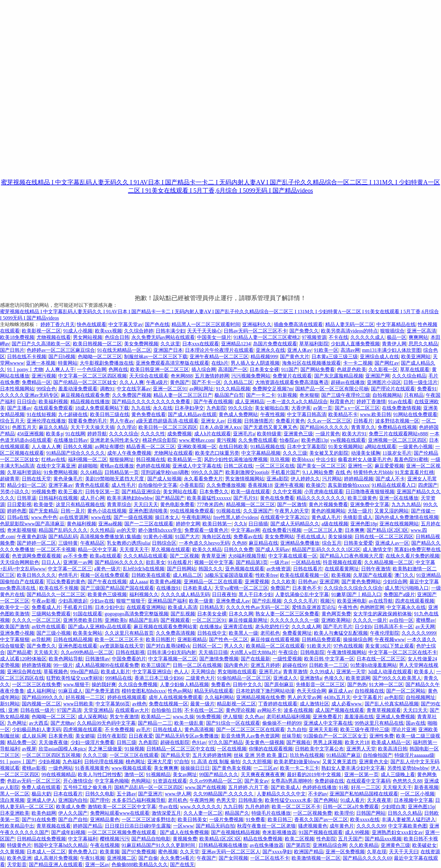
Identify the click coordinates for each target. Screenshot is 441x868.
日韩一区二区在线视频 (197, 665)
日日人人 (51, 562)
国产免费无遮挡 (102, 691)
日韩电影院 (312, 652)
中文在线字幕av (134, 389)
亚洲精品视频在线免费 (261, 697)
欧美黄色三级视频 (107, 594)
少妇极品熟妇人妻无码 (36, 729)
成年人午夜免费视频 (129, 453)
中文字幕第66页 (113, 704)
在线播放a (210, 627)
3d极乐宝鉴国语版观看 (229, 575)
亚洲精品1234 (236, 344)
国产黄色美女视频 (232, 768)
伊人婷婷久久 (305, 479)
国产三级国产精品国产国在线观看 (117, 588)
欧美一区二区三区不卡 (119, 639)
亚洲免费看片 (327, 717)
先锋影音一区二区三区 (320, 684)
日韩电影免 (251, 800)
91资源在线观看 (170, 781)
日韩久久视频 (78, 447)
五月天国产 (350, 839)
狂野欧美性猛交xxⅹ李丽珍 (75, 678)
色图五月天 (24, 427)
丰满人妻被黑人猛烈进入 (409, 819)
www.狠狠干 (76, 684)
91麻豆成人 (70, 691)
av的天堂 (126, 530)
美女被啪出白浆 (272, 408)
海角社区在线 (217, 537)
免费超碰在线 (329, 781)
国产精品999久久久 (43, 697)
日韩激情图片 (259, 421)
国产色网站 (326, 800)
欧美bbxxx (303, 459)
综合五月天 (12, 421)
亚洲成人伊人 (41, 800)
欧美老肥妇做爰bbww (297, 762)
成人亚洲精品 (250, 402)
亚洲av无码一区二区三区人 (231, 852)
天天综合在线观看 (149, 376)
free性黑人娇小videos (236, 517)
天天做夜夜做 (53, 742)
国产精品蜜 (19, 652)
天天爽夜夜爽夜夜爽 (263, 774)
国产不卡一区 (206, 382)
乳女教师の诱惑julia (128, 543)
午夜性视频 (273, 414)
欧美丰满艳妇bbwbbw (130, 498)
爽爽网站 (418, 337)
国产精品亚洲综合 (141, 492)
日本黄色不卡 (307, 588)
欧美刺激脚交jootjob (247, 472)
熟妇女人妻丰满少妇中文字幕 (353, 768)
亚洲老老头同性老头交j (115, 440)
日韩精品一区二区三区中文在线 (181, 749)
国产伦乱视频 (267, 601)
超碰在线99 (295, 665)
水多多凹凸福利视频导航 (139, 800)
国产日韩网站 (182, 569)
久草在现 (377, 852)
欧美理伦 (344, 813)
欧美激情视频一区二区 (316, 858)
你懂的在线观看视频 (271, 749)
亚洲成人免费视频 (395, 717)
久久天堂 (190, 852)
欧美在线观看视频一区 (304, 575)
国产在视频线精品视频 (236, 832)
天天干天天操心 (204, 331)
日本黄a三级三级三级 (335, 357)
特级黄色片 (19, 845)
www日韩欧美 (78, 704)
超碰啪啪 (88, 466)
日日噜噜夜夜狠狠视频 (370, 492)
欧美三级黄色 (362, 498)
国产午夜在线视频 (213, 402)
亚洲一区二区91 (170, 389)
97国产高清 (69, 710)
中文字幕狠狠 (15, 639)
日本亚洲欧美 (15, 813)
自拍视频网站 (387, 395)
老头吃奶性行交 (272, 627)
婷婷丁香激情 (371, 402)
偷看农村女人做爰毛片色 (365, 459)
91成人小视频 (78, 331)
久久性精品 (102, 530)
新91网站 (10, 704)
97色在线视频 (348, 646)
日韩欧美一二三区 (329, 665)
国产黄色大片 (295, 357)
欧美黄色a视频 (166, 582)
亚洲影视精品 (192, 639)
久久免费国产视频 (132, 395)
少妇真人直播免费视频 (355, 344)
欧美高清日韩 (393, 749)
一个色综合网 (92, 369)
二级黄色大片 (200, 678)
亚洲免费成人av (233, 601)
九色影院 (216, 408)
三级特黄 (68, 543)
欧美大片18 (357, 742)
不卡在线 (338, 337)
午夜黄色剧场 (32, 537)
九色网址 (17, 723)
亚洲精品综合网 (330, 845)
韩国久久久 (211, 569)
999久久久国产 (207, 472)
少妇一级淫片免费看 (92, 742)
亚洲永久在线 (270, 350)
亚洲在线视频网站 (399, 524)
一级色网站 (61, 768)
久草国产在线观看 (373, 575)
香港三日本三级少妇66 (159, 678)
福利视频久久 (144, 594)
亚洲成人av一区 (392, 543)
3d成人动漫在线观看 (390, 672)
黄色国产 (180, 382)
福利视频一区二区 (88, 459)
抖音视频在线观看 (342, 562)
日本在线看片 (68, 794)
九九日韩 (233, 807)
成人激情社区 (315, 704)
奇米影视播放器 (279, 832)
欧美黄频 (110, 852)
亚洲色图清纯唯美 (148, 511)
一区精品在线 (306, 562)
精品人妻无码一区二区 (350, 324)
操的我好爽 (104, 684)
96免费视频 (209, 717)
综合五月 (332, 543)
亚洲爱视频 (257, 582)
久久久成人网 (306, 627)
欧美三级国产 (156, 665)
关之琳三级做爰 (105, 749)
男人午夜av (122, 421)
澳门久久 (404, 575)
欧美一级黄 (201, 601)
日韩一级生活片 (420, 382)
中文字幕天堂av (125, 324)
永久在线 (163, 408)
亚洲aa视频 (110, 524)
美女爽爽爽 (166, 768)
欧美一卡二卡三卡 (300, 768)
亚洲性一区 (360, 466)
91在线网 (75, 434)
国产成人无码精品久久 (295, 524)
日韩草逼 (27, 498)
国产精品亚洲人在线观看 (56, 864)
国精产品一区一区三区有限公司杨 (332, 389)
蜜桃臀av (426, 620)
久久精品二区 (238, 382)
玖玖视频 (280, 459)
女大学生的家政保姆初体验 (383, 614)
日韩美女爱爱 (358, 543)
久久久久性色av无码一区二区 (258, 607)
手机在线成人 (311, 537)
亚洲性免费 (382, 736)
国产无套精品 (43, 511)
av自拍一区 (401, 620)
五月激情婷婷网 (212, 376)
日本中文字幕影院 (307, 447)
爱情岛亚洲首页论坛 (314, 607)
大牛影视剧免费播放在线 (107, 363)
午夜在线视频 (105, 845)
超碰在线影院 (175, 742)
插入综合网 (204, 369)
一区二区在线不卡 (270, 858)
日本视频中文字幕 (413, 800)
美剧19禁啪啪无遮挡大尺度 (115, 479)
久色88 (239, 543)
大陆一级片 (360, 511)
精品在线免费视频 (263, 839)
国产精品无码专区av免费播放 (187, 736)
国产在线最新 (255, 659)
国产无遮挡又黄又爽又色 (270, 427)
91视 (344, 787)
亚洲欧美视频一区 (197, 447)
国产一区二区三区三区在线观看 (251, 729)
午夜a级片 (157, 382)
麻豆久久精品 (53, 427)
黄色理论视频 (240, 710)
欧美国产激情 (15, 627)
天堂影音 (17, 864)
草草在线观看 (415, 369)
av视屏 (29, 749)
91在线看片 (180, 562)
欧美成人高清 (183, 607)
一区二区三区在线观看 (134, 755)
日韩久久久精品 (405, 813)
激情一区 (134, 774)
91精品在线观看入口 (394, 485)
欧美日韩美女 (192, 819)
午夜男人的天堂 (292, 511)
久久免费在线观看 (258, 440)
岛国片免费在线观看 (275, 344)
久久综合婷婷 (139, 331)
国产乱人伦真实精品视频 (392, 704)
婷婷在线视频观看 (127, 697)
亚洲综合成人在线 (379, 357)
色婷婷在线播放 (319, 787)
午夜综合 (288, 652)
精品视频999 (264, 357)
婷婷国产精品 (88, 826)
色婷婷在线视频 (153, 466)
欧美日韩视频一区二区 (97, 344)
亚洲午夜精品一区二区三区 (219, 357)
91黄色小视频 (158, 537)
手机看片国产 (285, 472)
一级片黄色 (328, 434)
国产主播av (19, 408)
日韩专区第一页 (102, 492)
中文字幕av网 (245, 530)
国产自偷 (148, 858)
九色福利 (72, 762)
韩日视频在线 (151, 459)
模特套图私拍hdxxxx (144, 691)
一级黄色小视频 (416, 447)
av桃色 (139, 704)
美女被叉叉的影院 (329, 453)
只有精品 (414, 395)
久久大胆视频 (257, 762)
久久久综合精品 (409, 376)
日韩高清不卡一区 (394, 627)
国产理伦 (100, 800)
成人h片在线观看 (213, 434)
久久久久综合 (124, 434)
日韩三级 (126, 742)
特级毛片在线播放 (271, 813)
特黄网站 (68, 363)
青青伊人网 (394, 344)
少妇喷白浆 (394, 807)
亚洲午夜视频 (289, 485)
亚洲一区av (97, 864)
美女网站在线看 (180, 492)
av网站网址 (201, 389)
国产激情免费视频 (219, 659)
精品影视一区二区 (236, 704)
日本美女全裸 (264, 369)
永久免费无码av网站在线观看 (163, 337)
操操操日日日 (195, 768)
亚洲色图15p (421, 807)
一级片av (279, 562)
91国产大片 (187, 537)
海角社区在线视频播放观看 (311, 363)
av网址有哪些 (109, 447)
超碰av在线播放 (348, 382)
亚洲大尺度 (160, 762)
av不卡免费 (75, 556)
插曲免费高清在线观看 (298, 324)
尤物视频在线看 (54, 337)
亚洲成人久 (285, 678)
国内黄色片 (236, 665)
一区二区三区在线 (275, 466)
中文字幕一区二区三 (70, 569)
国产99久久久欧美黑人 (397, 678)
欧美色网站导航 (66, 659)
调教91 (107, 389)
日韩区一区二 (207, 646)
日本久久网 (241, 614)
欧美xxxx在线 (365, 819)
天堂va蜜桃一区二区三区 (241, 588)
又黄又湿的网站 (391, 511)
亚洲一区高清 (421, 331)
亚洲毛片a (244, 434)
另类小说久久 (15, 492)
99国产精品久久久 (219, 774)
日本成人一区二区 (46, 852)
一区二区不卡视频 (56, 549)
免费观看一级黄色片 (206, 530)
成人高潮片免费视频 (56, 858)
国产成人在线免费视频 (184, 832)
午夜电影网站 (196, 517)
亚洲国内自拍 (73, 800)
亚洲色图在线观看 (78, 646)
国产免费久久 (304, 331)
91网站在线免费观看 (415, 414)
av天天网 (425, 627)
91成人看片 (352, 800)
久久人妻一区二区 (203, 813)
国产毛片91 (246, 498)
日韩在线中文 (212, 633)
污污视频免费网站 (251, 376)
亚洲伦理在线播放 (46, 421)
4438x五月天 (337, 697)
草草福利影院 (314, 344)
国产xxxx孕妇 (277, 852)
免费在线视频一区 (168, 704)
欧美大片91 (354, 434)
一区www (183, 826)
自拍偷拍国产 (378, 755)
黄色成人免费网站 (238, 414)
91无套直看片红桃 (414, 472)
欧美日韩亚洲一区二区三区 (160, 369)
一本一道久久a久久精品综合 (297, 402)
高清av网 (350, 350)
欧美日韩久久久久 (36, 575)
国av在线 (415, 723)
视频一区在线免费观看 (105, 575)
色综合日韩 (117, 337)
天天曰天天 (146, 504)
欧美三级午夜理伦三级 (365, 729)
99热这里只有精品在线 (379, 723)
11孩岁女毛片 (397, 453)
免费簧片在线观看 (292, 376)
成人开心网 (92, 498)
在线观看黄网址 (342, 569)
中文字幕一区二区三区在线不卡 (403, 652)
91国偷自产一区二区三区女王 (335, 736)
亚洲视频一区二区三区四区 (398, 440)
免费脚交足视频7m (273, 389)
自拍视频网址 (420, 697)
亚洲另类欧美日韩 (83, 620)
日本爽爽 (355, 530)
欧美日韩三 (280, 819)
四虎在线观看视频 (415, 601)
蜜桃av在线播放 (117, 466)
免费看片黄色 (290, 421)
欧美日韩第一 (217, 524)
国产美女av (256, 781)
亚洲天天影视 (323, 729)
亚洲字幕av (60, 485)
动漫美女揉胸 (366, 453)
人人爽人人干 (60, 369)
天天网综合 (203, 672)
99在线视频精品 (58, 774)
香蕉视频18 (260, 485)
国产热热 (357, 684)
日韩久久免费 (239, 549)
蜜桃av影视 (34, 768)
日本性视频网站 (17, 389)
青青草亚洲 (213, 556)
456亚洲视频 (30, 434)
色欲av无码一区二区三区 (34, 781)
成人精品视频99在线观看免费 (107, 665)
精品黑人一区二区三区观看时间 (206, 324)
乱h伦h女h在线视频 (144, 569)
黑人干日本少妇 (256, 594)
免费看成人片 (46, 607)
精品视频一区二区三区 (251, 504)
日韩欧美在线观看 (151, 575)
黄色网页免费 (336, 614)
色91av (199, 742)
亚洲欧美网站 (336, 620)
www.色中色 (44, 517)
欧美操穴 (316, 485)
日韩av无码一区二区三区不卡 (255, 331)
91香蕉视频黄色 (92, 768)
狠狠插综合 (392, 331)
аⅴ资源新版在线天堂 (122, 646)
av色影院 (394, 697)
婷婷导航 (97, 434)
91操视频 (134, 749)
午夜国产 (206, 858)
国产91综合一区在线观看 (233, 723)
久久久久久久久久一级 (295, 620)
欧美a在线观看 (106, 556)
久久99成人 (322, 672)
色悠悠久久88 (407, 781)
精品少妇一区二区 (27, 485)
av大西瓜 (38, 723)
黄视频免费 (185, 839)
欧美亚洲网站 (416, 357)
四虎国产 (428, 485)
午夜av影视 (44, 601)
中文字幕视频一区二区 (173, 659)
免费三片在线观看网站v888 (398, 434)
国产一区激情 (292, 504)
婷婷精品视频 (359, 479)
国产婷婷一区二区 (36, 543)
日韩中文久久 (247, 684)
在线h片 (220, 363)
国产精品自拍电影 (151, 839)
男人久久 (234, 646)
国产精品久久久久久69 (367, 858)
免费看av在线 (248, 537)
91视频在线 (228, 511)
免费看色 (221, 684)
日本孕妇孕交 (189, 408)
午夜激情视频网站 (347, 652)
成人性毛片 (124, 485)
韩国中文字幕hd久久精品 (61, 845)
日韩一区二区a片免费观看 (351, 807)
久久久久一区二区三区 (36, 620)
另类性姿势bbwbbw (408, 768)
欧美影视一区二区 (41, 331)
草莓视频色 (56, 672)
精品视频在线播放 (90, 402)
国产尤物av (63, 723)
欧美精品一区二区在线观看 (275, 646)
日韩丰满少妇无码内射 (171, 652)
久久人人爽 (132, 382)
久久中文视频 (287, 492)
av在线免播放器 (267, 845)
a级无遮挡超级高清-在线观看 (167, 421)
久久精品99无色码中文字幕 (106, 723)
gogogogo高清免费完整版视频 (137, 614)
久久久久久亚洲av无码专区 (29, 395)
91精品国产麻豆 (344, 755)
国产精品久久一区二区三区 (56, 594)
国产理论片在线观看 (393, 389)
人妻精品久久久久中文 (281, 794)
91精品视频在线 (268, 447)
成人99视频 (357, 832)
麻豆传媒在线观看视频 (275, 639)
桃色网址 (135, 762)
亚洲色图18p (364, 524)
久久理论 (126, 427)
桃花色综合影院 (160, 440)
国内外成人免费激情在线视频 (407, 517)
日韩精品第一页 (122, 472)
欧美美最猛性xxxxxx (209, 498)
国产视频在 (299, 742)
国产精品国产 (170, 498)
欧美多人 (424, 672)
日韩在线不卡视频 (27, 357)
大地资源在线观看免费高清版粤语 (292, 382)
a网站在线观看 (381, 447)
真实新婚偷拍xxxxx (349, 485)
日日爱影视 (19, 504)
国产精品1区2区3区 (387, 530)
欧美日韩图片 (160, 639)
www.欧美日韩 (375, 414)
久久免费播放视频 (226, 485)
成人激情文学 (377, 549)
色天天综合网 (311, 691)
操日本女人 (167, 517)
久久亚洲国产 (258, 511)
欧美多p (55, 434)
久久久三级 (295, 453)
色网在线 (118, 369)
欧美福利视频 (53, 402)
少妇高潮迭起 (73, 601)
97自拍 (182, 762)
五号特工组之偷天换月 (88, 787)
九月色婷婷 (257, 807)
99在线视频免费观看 (192, 511)
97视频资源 (314, 337)
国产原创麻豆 (279, 684)
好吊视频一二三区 (85, 697)
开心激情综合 (78, 781)
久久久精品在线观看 (145, 556)
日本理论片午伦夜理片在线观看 (219, 350)
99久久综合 (240, 408)
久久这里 (170, 344)
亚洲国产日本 (168, 350)
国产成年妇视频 (68, 832)
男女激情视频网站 (245, 479)
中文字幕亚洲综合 (152, 672)
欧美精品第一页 (185, 459)
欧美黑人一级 (243, 633)
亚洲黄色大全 (374, 762)
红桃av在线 (53, 459)
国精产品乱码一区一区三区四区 (149, 787)
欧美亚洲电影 (352, 601)
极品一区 (397, 337)
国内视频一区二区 (41, 704)
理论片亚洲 (404, 729)
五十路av (126, 794)
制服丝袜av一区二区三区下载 (156, 357)
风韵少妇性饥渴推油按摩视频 (236, 459)
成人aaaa (138, 582)
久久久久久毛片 (301, 601)
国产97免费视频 (139, 852)
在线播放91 (168, 588)
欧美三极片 (70, 492)
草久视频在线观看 (171, 549)
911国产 (290, 369)
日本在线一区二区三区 (381, 659)
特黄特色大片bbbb (373, 472)
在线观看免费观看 (53, 408)
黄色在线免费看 (277, 498)
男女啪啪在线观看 (237, 672)
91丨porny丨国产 (18, 762)
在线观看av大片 (132, 710)
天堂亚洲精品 (98, 710)
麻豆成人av (340, 691)
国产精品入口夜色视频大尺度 (352, 556)
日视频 (235, 421)
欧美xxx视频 (108, 331)
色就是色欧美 (352, 369)
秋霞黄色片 (342, 402)
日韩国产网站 (371, 813)
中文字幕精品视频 (261, 453)
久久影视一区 (383, 369)
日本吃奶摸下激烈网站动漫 (265, 691)
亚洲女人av (213, 421)
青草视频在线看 (54, 826)
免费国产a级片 (399, 594)
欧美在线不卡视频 (59, 588)
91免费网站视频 (61, 472)
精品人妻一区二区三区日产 (183, 395)
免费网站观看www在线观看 (120, 813)
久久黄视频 (12, 852)
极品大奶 (41, 794)
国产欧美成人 (285, 787)
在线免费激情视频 (401, 408)
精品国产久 (237, 813)
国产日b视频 (62, 357)
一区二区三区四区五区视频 (51, 755)
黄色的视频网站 (328, 511)
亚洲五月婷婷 (265, 665)
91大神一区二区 (386, 684)
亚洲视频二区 (122, 858)
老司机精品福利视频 (288, 717)
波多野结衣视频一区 (397, 421)
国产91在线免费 (39, 819)
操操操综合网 (358, 639)
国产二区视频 (184, 556)
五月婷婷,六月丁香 (248, 787)
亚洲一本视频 (41, 363)
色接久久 (334, 678)
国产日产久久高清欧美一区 (41, 344)
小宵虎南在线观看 (324, 492)
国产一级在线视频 (133, 517)
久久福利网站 (219, 697)
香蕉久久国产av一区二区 (321, 819)
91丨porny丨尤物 (25, 369)
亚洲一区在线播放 (399, 498)
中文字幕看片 (367, 697)
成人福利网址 (41, 691)
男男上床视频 (328, 742)
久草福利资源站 (24, 472)
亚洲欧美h (116, 620)
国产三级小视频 (54, 633)
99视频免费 (44, 492)
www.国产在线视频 (205, 787)
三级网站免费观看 (51, 614)
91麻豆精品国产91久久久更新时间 (159, 845)
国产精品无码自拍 (215, 826)
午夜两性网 (202, 800)
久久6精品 (91, 472)
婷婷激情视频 (36, 665)
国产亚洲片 (150, 794)
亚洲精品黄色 (105, 819)
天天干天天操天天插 (92, 427)
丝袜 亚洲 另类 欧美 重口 (261, 755)
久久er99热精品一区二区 (87, 652)
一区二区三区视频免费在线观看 (123, 832)
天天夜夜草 (379, 800)
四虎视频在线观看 (83, 729)
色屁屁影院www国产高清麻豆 (32, 524)
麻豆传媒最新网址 (248, 620)
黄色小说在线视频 (107, 511)
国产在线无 (182, 864)
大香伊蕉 (301, 408)
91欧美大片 (319, 646)
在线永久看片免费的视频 (413, 556)
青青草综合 (119, 504)
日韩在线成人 (168, 729)
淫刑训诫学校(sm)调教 (165, 472)
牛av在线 (168, 807)
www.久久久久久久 (201, 807)
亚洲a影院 (277, 479)
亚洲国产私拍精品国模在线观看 (364, 794)
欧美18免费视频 (17, 337)
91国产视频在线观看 (321, 832)
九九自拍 (297, 729)
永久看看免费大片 (203, 479)
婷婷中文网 (188, 524)
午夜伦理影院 (385, 633)
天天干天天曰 (404, 852)
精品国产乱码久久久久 (63, 530)
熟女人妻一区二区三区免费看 (287, 614)
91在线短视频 (41, 414)
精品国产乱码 (144, 620)
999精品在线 (119, 678)
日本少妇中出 (110, 607)
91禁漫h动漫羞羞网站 (374, 665)
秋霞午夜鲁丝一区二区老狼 (266, 826)
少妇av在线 (102, 601)
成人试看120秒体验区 (23, 659)
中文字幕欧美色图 (408, 826)
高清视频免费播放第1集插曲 (111, 537)
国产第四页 (298, 845)
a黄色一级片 (107, 569)
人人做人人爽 (46, 447)
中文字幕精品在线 (396, 324)
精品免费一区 (22, 742)
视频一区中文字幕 (214, 562)
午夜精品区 (92, 543)
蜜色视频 (168, 852)
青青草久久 (363, 427)
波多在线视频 (298, 710)
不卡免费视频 (119, 729)
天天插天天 (46, 652)
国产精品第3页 (252, 562)
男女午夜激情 (124, 717)
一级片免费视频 (226, 819)
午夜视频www (390, 639)
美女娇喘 (85, 736)
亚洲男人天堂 (361, 749)
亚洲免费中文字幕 (370, 504)
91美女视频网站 (345, 447)
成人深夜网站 (92, 717)
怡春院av (289, 440)
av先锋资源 (279, 569)
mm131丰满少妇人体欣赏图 (392, 350)
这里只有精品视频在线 (80, 504)
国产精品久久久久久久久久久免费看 (152, 402)
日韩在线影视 (130, 652)
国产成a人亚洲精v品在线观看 (100, 627)
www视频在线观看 (132, 768)
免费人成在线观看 (41, 787)
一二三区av (265, 768)
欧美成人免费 (71, 807)
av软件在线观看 (49, 627)
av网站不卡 (269, 710)
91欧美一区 (326, 350)
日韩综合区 (164, 543)
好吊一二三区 (366, 787)
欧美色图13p (315, 440)
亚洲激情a (311, 678)
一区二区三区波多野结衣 (149, 819)
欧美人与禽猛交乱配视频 (341, 633)
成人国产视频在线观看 (340, 710)
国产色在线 (157, 324)
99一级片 (63, 665)
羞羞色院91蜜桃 (411, 459)
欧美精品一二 (156, 717)
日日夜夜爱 (141, 736)
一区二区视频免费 (312, 813)
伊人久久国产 (73, 813)
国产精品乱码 (63, 537)
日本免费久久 (214, 492)
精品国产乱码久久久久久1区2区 (326, 549)
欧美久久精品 (207, 549)
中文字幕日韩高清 (307, 414)
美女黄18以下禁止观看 (390, 646)
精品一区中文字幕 (97, 549)
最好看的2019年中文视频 (315, 774)
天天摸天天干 (134, 549)
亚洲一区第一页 (361, 774)
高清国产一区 (233, 369)
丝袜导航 (292, 736)
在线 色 (343, 472)
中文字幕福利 (83, 839)
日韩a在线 (18, 517)
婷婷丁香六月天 (58, 324)
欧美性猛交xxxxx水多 (288, 800)
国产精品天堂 (175, 755)
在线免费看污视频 (282, 530)
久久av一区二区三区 (329, 421)
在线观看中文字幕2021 (285, 517)
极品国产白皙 (229, 395)
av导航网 (41, 639)
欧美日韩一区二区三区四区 (168, 427)
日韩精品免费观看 (321, 639)
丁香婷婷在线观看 (278, 704)
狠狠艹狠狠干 (131, 601)
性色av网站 (180, 691)
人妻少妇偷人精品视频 (184, 684)
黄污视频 (226, 440)
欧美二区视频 (300, 839)
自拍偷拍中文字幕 (158, 485)
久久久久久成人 (367, 337)
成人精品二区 (187, 575)
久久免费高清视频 (175, 633)
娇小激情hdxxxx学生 (160, 530)
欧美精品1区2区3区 (220, 839)
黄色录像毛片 (68, 479)
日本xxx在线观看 (201, 344)
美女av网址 (185, 774)
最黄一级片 (202, 704)
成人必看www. (347, 704)
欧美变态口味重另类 (217, 453)
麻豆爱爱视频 (389, 466)
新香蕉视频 (426, 787)
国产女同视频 (233, 858)
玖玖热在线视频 (307, 755)
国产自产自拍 (73, 819)
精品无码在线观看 (214, 691)
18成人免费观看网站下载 (102, 408)
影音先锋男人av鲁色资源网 (250, 736)
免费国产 (280, 588)
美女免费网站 (279, 537)
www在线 (101, 517)
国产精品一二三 (155, 723)
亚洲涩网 (329, 582)
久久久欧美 (284, 582)
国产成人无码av (272, 549)
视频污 (327, 601)
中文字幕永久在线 (406, 607)
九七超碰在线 (73, 414)
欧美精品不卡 (343, 414)
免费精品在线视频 (397, 427)
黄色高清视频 (199, 729)
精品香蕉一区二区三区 (151, 447)
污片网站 (332, 479)
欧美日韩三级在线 (110, 414)
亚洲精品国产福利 (167, 601)
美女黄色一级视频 (265, 742)
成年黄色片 (342, 826)
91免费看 (255, 819)
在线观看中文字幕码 (368, 781)
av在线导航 (381, 601)
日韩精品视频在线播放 (223, 845)
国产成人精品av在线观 (192, 414)
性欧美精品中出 (17, 826)
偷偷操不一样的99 (282, 723)
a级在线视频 (335, 524)
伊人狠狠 (233, 717)
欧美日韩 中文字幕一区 (329, 659)
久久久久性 (153, 434)
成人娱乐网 (34, 736)
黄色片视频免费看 (328, 504)
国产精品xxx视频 (383, 839)
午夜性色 (348, 607)
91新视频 (287, 395)
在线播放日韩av (71, 440)
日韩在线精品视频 (73, 639)
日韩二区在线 (238, 466)
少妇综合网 (395, 582)
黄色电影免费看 (177, 504)
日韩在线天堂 (36, 479)
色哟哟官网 (372, 607)
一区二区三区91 (209, 620)
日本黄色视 (61, 736)
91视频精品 (158, 774)
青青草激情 (295, 672)
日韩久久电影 (100, 794)
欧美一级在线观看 (251, 492)
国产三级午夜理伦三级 (346, 395)
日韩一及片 (73, 511)
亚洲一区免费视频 (345, 852)
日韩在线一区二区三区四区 (384, 537)
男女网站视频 (88, 337)
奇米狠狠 (309, 395)
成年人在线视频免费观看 (175, 697)
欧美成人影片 (115, 672)
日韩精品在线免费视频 (41, 839)
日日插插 (258, 524)
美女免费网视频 (141, 344)
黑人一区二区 (15, 794)
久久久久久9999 (419, 633)
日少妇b (363, 627)
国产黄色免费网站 (361, 582)
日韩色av (308, 582)
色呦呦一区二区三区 (100, 357)
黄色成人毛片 (326, 517)
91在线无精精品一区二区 (124, 350)
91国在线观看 (88, 614)
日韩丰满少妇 (170, 331)
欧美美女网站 (88, 633)
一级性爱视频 (287, 659)
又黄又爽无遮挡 (339, 762)
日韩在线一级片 (37, 710)
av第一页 (323, 408)
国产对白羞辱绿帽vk (168, 646)
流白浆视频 (12, 800)
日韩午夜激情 (376, 569)
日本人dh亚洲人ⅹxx (220, 427)
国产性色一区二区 (228, 639)
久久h (240, 524)
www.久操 (183, 717)
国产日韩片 (12, 350)
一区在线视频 (232, 749)
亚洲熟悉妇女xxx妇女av (397, 832)
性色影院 (326, 839)
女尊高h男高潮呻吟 (292, 781)
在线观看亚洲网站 (146, 607)
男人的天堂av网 (304, 697)
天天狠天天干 (397, 787)
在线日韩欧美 (233, 447)
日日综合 (27, 402)
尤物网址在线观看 (173, 453)
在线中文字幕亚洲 (56, 466)
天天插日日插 (213, 652)
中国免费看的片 (129, 659)
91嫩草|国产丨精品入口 (356, 594)
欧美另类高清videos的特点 (349, 331)
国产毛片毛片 (338, 627)
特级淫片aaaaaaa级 (414, 755)
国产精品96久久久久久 (324, 427)
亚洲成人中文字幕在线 (197, 466)
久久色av (254, 717)
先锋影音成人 (358, 517)
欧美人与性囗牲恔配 (100, 774)
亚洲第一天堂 (351, 672)
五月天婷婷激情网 (212, 755)
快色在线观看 (92, 324)
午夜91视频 (92, 858)
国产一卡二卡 (261, 395)
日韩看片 (363, 421)
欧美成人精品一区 (391, 742)
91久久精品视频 (233, 389)
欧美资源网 (358, 678)
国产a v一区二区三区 (357, 408)
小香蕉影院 (192, 485)
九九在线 (141, 408)
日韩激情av (97, 659)
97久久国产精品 (226, 742)
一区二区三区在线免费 (36, 684)
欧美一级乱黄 (189, 723)
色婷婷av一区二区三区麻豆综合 (61, 350)
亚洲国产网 (378, 376)
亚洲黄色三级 (298, 434)
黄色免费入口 (83, 852)
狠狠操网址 (122, 459)
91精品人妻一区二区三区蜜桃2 (266, 337)
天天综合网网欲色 (20, 562)
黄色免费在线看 (149, 414)
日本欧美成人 (198, 588)
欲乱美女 (156, 562)
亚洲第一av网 (78, 562)
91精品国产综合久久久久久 (76, 453)
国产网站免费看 (318, 369)
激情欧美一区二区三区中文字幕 (122, 807)
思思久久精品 (423, 344)
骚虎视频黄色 (313, 826)
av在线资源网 (74, 517)
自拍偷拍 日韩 (167, 710)
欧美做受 (43, 504)
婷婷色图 (17, 511)
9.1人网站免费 (318, 472)
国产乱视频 (183, 614)
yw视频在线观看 (348, 440)
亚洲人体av (299, 350)
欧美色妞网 (44, 813)
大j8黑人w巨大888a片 (253, 652)
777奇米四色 (210, 504)
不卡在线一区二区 (204, 710)
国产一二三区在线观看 (149, 524)
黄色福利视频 (81, 524)
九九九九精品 (406, 504)
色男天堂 (226, 800)
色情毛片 (68, 575)
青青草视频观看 (384, 710)
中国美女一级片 (214, 337)
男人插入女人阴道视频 (255, 363)
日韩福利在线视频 (58, 498)
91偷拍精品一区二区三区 (244, 678)
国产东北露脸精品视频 (339, 376)
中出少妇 (326, 459)
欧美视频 (341, 575)
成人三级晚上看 (398, 774)
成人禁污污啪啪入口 (407, 588)
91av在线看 (400, 402)
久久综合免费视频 (138, 684)
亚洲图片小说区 (384, 382)
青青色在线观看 (92, 485)
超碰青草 (10, 479)
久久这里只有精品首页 (129, 633)
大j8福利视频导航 (247, 556)
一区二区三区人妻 (323, 530)
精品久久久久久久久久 (321, 498)
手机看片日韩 (78, 607)
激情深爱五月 (166, 813)
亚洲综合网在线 (24, 672)
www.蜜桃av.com (196, 440)
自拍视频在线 (369, 691)
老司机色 (270, 633)
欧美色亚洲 (19, 858)
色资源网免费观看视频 (36, 556)
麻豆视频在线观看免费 (85, 395)
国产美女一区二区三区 (321, 466)
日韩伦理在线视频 (104, 762)
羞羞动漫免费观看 (78, 389)
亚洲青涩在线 (238, 627)
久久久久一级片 (370, 620)
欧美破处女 (424, 845)
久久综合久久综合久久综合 (353, 588)
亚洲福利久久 (257, 324)
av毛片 (143, 729)
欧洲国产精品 (309, 852)
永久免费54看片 (177, 858)
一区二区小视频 (417, 794)
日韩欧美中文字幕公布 (319, 749)
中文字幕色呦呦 (112, 781)
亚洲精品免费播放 (300, 543)
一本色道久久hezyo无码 (204, 543)
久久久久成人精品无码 (185, 594)
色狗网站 (141, 781)
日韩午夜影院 (112, 736)
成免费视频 (179, 434)
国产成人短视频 (164, 479)
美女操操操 (340, 537)
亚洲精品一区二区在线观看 (213, 582)
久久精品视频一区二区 (389, 562)
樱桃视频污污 (115, 839)
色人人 (181, 672)
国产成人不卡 (390, 479)
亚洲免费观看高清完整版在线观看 (172, 363)
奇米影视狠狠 (22, 530)
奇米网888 (182, 376)
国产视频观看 (175, 620)
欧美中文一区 (15, 607)
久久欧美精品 (364, 845)
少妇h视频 (49, 762)
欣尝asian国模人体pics (62, 749)
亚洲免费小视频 (17, 633)
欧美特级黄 (269, 434)
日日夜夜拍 (224, 594)
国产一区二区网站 (406, 691)
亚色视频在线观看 (245, 569)
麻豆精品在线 (263, 543)
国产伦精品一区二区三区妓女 (85, 382)
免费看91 (427, 389)
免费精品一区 (36, 382)
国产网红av (387, 363)
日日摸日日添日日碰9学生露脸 (138, 826)
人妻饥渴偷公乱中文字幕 (302, 594)
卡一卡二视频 (358, 363)
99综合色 (46, 389)
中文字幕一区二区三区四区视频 (92, 376)
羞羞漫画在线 (359, 717)
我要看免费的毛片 (88, 421)
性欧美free (267, 575)
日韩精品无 (212, 607)
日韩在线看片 (308, 569)
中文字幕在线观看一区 (293, 556)
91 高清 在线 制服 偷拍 (216, 762)
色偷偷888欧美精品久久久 (140, 864)
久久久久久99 (371, 826)
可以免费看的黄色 (66, 582)
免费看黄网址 (297, 633)
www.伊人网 (178, 794)
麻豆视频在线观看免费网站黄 (165, 627)
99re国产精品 (85, 672)
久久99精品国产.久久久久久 (224, 794)
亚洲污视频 (44, 376)
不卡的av (318, 794)
